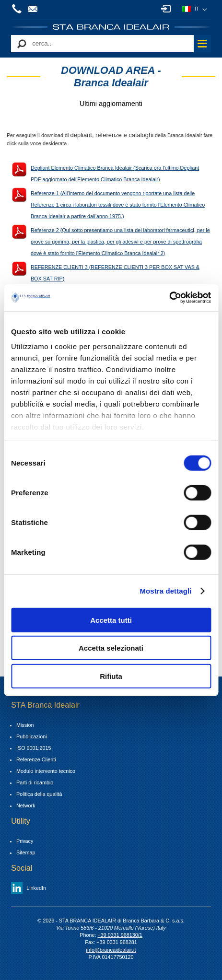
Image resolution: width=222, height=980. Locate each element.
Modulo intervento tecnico (46, 771)
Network (26, 805)
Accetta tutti (111, 620)
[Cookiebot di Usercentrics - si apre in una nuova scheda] (169, 298)
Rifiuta (111, 676)
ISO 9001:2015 (34, 748)
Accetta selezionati (111, 648)
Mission (25, 725)
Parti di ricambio (35, 782)
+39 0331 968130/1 (18, 9)
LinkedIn (36, 888)
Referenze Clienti (36, 759)
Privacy (25, 841)
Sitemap (26, 852)
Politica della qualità (39, 794)
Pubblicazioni (32, 736)
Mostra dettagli (165, 591)
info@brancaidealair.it (34, 9)
